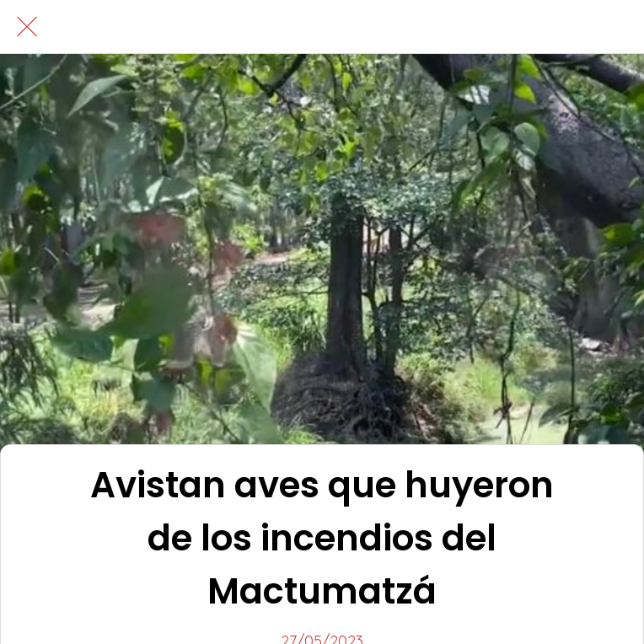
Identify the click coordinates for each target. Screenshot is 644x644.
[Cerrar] (27, 27)
